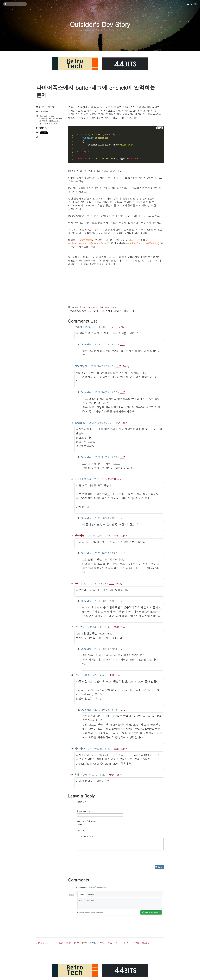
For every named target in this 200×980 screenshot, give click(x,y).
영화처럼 (80, 535)
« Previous (42, 943)
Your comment (85, 836)
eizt (77, 479)
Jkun (77, 583)
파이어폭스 (48, 123)
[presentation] (96, 857)
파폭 (55, 123)
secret (81, 830)
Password (84, 811)
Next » (145, 943)
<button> (44, 116)
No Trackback (90, 307)
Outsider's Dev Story (100, 24)
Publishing (44, 111)
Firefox (52, 118)
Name (82, 802)
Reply (121, 327)
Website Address (86, 821)
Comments (108, 307)
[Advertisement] (116, 283)
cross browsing (47, 117)
